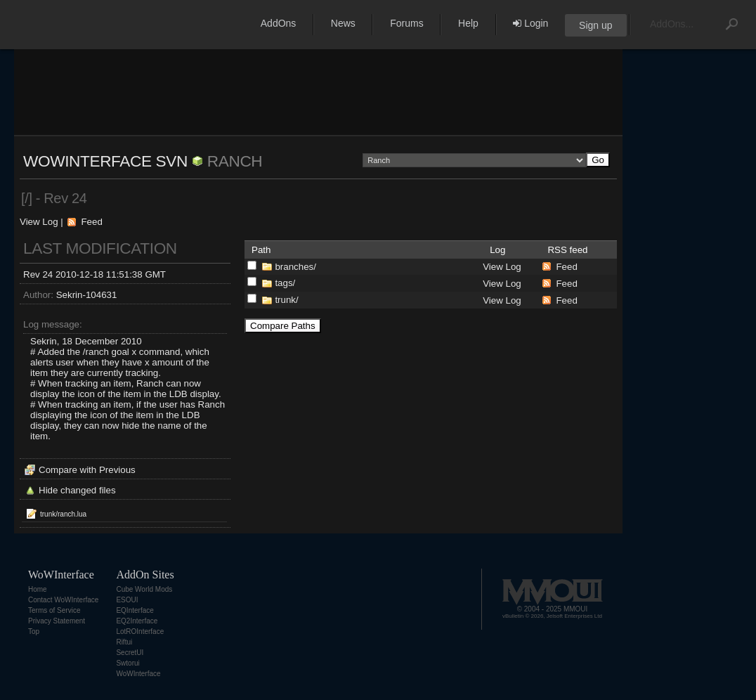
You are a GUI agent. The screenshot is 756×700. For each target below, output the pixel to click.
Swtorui (128, 663)
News (343, 23)
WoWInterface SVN (105, 161)
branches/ (295, 267)
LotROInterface (140, 631)
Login (530, 23)
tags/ (285, 283)
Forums (406, 23)
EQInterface (135, 610)
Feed (91, 222)
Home (38, 589)
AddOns (279, 23)
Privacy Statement (57, 621)
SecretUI (130, 653)
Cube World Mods (144, 589)
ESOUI (127, 600)
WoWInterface (138, 674)
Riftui (124, 642)
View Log (39, 222)
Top (34, 631)
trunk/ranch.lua (63, 514)
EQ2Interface (137, 621)
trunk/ (286, 300)
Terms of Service (54, 610)
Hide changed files (77, 490)
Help (468, 23)
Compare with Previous (87, 470)
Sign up (595, 25)
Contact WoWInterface (63, 600)
